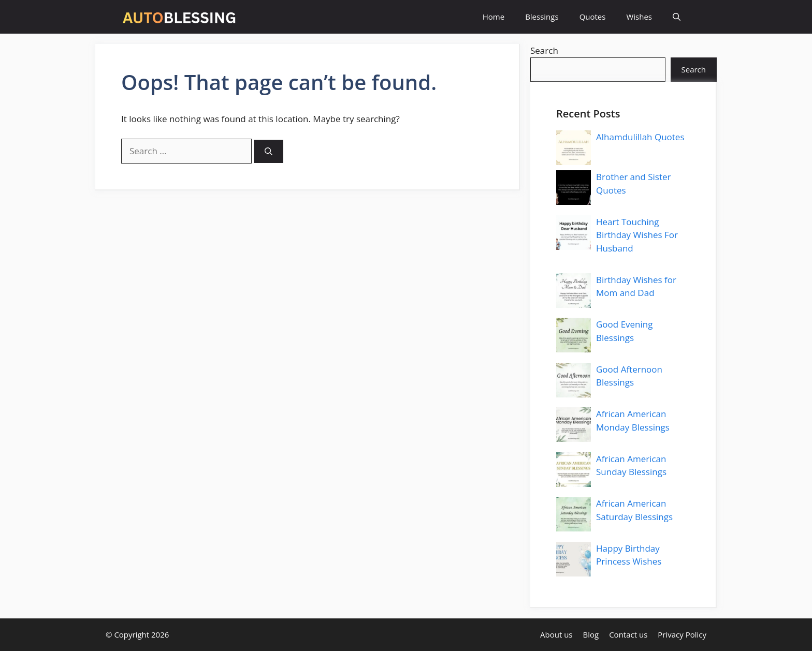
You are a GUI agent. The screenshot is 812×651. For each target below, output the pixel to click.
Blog (591, 634)
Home (494, 17)
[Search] (269, 151)
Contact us (628, 634)
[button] (677, 17)
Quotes (593, 17)
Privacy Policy (682, 634)
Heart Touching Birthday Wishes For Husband (637, 235)
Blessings (542, 17)
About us (556, 634)
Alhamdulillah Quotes (640, 137)
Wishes (639, 17)
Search (544, 50)
